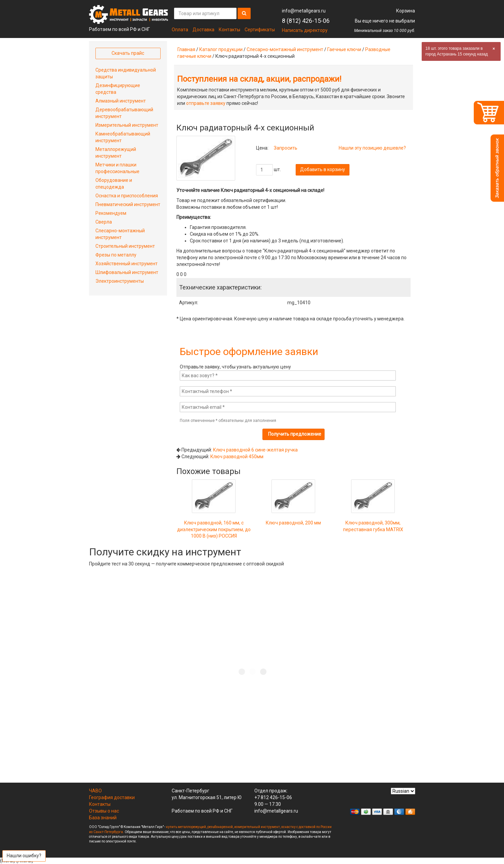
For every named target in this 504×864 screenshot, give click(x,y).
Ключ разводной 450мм (237, 457)
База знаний (103, 818)
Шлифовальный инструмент (127, 272)
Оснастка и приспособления (127, 196)
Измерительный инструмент (127, 125)
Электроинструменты (120, 281)
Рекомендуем (111, 213)
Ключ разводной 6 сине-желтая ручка (255, 450)
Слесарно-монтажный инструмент (285, 49)
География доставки (112, 797)
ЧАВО (95, 791)
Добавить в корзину (323, 169)
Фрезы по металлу (116, 255)
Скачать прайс (128, 53)
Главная (186, 49)
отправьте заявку (206, 103)
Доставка (203, 30)
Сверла (104, 222)
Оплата (180, 30)
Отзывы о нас (104, 811)
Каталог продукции (221, 49)
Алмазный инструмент (121, 101)
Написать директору (305, 30)
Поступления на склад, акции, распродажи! (259, 79)
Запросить (286, 148)
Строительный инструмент (125, 246)
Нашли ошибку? (24, 856)
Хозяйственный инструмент (127, 264)
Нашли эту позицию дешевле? (372, 148)
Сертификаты (260, 30)
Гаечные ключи (344, 49)
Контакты (229, 30)
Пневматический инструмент (128, 204)
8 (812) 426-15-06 (306, 21)
